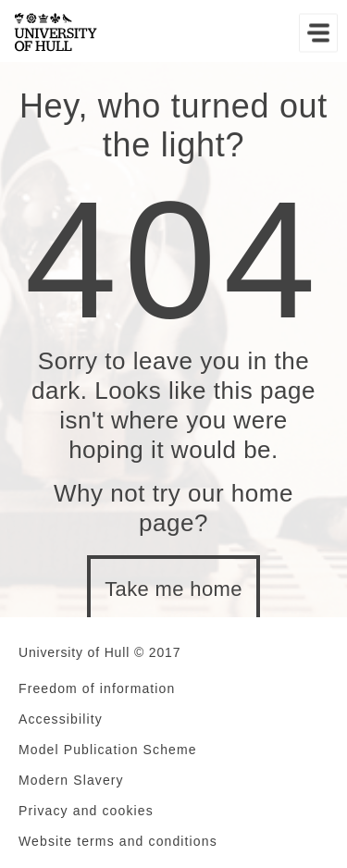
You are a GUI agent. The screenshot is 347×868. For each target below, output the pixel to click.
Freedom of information (97, 688)
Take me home (173, 589)
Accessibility (61, 719)
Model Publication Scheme (108, 750)
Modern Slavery (71, 780)
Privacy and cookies (86, 811)
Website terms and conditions (118, 841)
